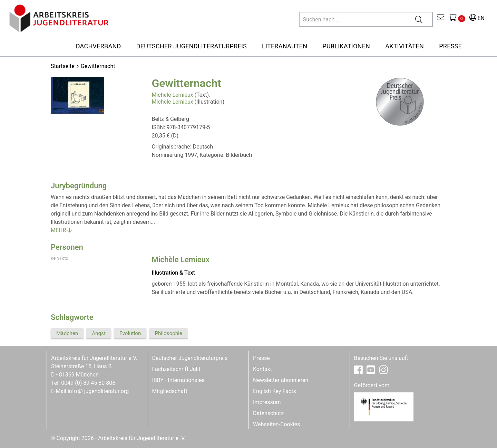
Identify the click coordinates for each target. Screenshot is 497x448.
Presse (261, 358)
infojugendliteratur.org (98, 391)
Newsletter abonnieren (281, 380)
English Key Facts (275, 391)
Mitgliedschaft (170, 391)
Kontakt (262, 369)
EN (477, 18)
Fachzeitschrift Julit (176, 369)
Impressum (267, 402)
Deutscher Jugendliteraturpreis (190, 358)
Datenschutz (268, 413)
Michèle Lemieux (173, 95)
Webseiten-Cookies (276, 424)
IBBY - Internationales (178, 380)
